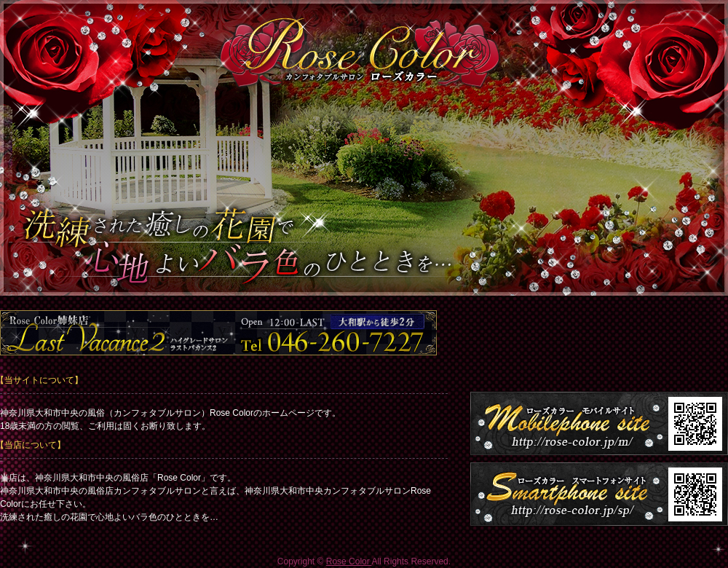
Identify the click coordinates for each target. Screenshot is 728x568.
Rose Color (349, 561)
